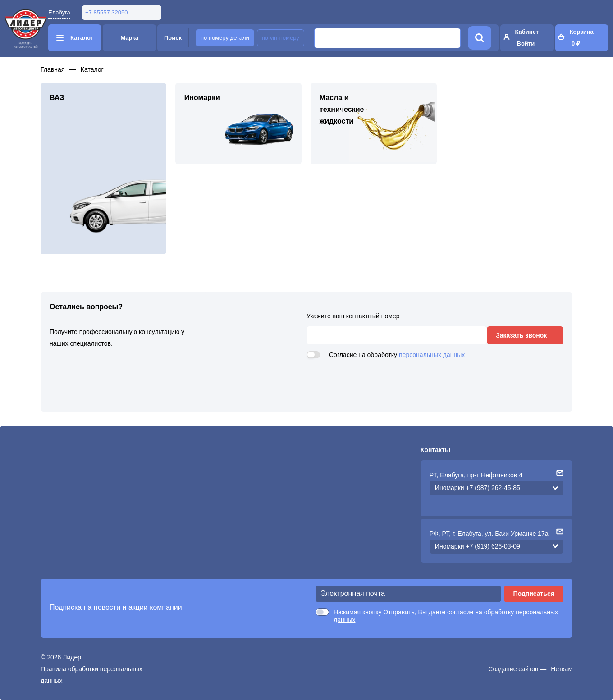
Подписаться (534, 594)
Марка (129, 38)
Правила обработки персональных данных (91, 675)
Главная (53, 69)
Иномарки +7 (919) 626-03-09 (478, 546)
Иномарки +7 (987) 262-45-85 (478, 488)
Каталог (92, 69)
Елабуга (59, 12)
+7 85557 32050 (106, 12)
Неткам (562, 669)
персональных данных (432, 355)
